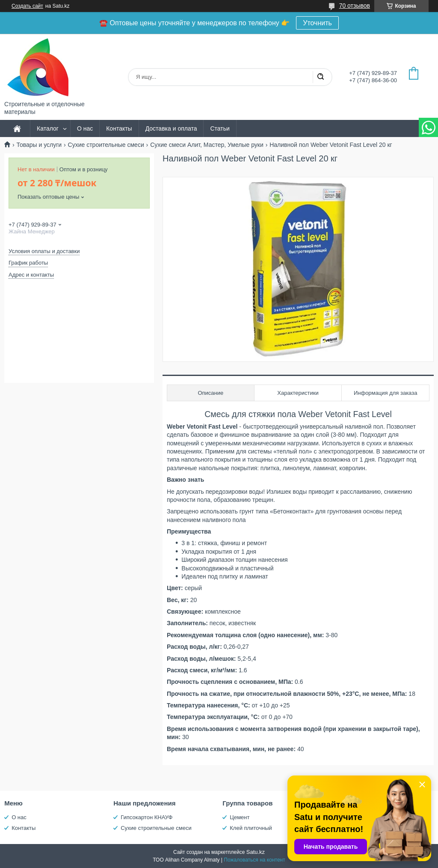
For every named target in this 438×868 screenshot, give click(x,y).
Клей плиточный (251, 828)
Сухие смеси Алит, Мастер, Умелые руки (207, 145)
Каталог (48, 128)
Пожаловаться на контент (254, 860)
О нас (85, 128)
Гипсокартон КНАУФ (146, 817)
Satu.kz (256, 852)
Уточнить (317, 23)
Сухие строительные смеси (106, 145)
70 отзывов (355, 6)
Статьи (220, 128)
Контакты (119, 128)
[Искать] (320, 77)
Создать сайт (27, 6)
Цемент (240, 817)
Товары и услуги (39, 145)
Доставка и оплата (171, 128)
